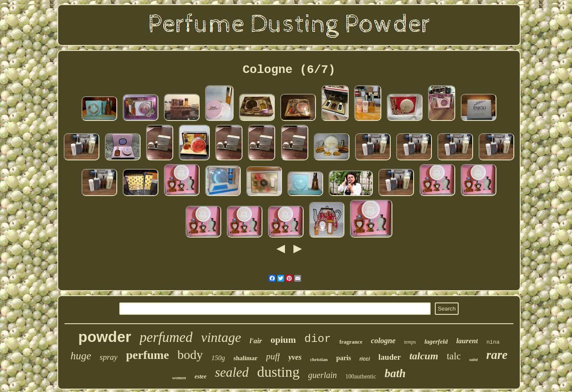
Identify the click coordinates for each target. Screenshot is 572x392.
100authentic (361, 377)
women (179, 378)
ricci (365, 359)
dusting (278, 372)
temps (410, 342)
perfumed (166, 337)
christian (319, 359)
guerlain (323, 375)
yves (295, 357)
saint (473, 360)
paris (344, 358)
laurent (467, 341)
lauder (390, 357)
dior (318, 339)
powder (104, 337)
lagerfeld (436, 342)
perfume (148, 355)
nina (493, 342)
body (190, 354)
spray (109, 357)
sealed (232, 372)
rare (497, 355)
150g (218, 358)
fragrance (351, 342)
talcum (424, 356)
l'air (256, 341)
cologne (383, 341)
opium (283, 340)
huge (81, 356)
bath (395, 373)
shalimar (246, 358)
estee (200, 377)
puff (273, 356)
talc (454, 356)
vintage (221, 337)
